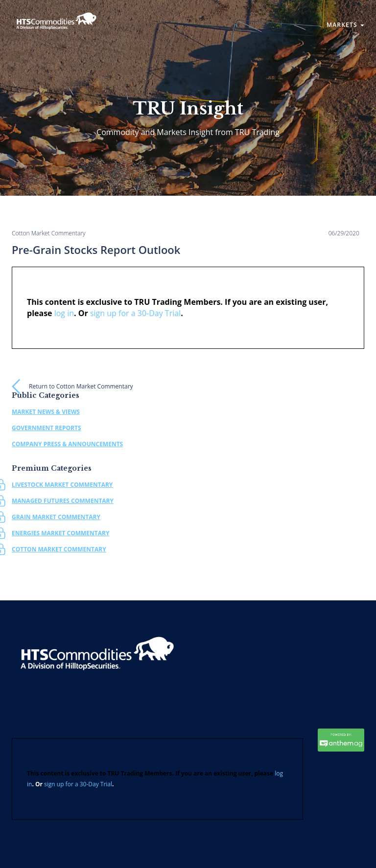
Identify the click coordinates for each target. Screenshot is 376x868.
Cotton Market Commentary (59, 549)
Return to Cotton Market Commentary (81, 386)
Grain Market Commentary (56, 517)
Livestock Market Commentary (62, 485)
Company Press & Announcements (67, 444)
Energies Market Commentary (60, 533)
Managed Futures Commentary (63, 501)
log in (64, 313)
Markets (345, 25)
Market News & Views (46, 412)
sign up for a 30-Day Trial (135, 313)
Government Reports (47, 428)
